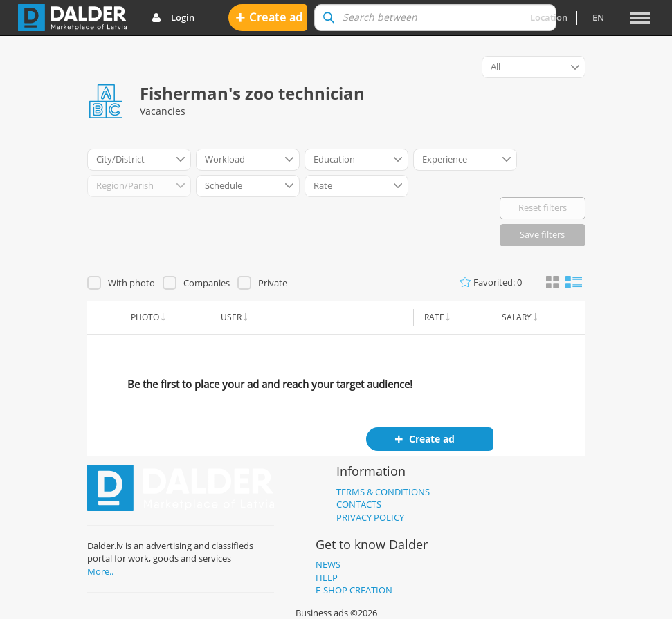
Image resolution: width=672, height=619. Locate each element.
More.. (100, 571)
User (231, 317)
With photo (131, 283)
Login (173, 18)
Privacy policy (370, 517)
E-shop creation (354, 590)
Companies (207, 283)
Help (327, 578)
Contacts (359, 504)
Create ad (269, 17)
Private (273, 283)
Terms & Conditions (383, 492)
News (328, 564)
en (598, 17)
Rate (434, 317)
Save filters (542, 234)
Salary (517, 317)
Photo (145, 317)
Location (549, 17)
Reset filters (543, 207)
